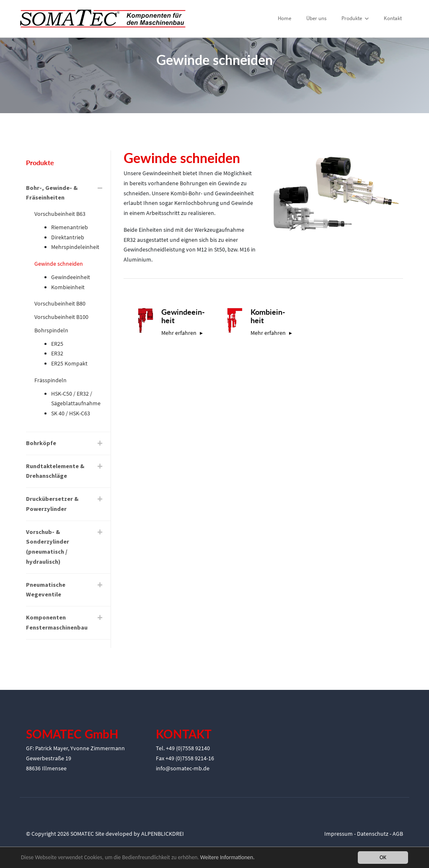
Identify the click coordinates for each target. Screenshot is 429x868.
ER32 (57, 353)
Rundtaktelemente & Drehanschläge (55, 471)
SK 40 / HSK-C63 (71, 413)
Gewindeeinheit (71, 277)
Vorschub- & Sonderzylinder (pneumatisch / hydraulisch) (48, 547)
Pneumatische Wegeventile (46, 590)
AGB (398, 834)
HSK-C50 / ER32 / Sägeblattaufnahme (76, 399)
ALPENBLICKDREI (163, 834)
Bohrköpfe (41, 443)
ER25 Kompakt (69, 363)
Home (284, 18)
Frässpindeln (50, 380)
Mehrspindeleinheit (75, 247)
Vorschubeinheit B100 (61, 317)
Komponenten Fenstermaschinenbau (57, 622)
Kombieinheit (68, 287)
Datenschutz (373, 834)
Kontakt (393, 18)
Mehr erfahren (179, 333)
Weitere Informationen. (227, 858)
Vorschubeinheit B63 (60, 214)
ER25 (57, 344)
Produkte (355, 18)
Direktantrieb (68, 237)
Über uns (316, 18)
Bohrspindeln (51, 330)
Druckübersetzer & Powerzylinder (52, 504)
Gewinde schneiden (59, 264)
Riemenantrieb (70, 227)
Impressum (339, 834)
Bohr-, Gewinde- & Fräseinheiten (52, 193)
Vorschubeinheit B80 (60, 303)
